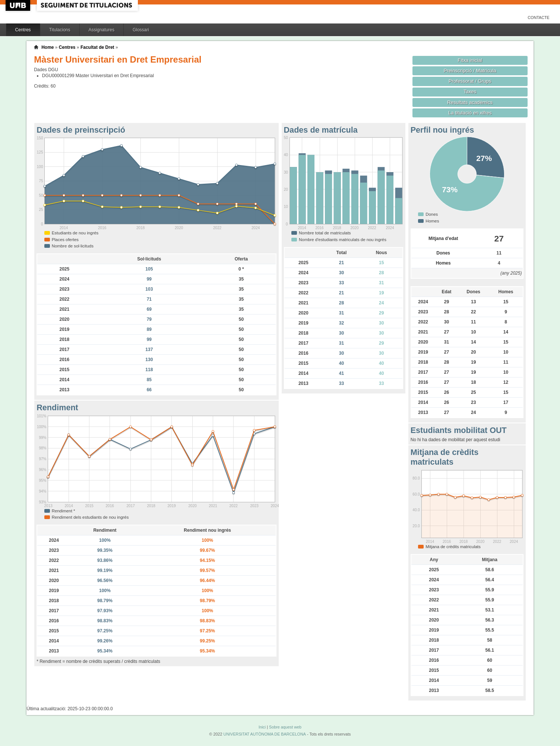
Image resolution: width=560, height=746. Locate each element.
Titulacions (60, 30)
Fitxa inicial (470, 60)
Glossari (141, 30)
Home (48, 47)
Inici (262, 727)
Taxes (470, 91)
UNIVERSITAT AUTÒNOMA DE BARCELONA (265, 734)
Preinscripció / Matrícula (470, 71)
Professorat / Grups (470, 81)
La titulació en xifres (470, 113)
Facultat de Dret (97, 47)
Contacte (539, 18)
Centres (23, 30)
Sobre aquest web (285, 727)
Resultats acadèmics (470, 102)
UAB (19, 5)
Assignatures (102, 30)
